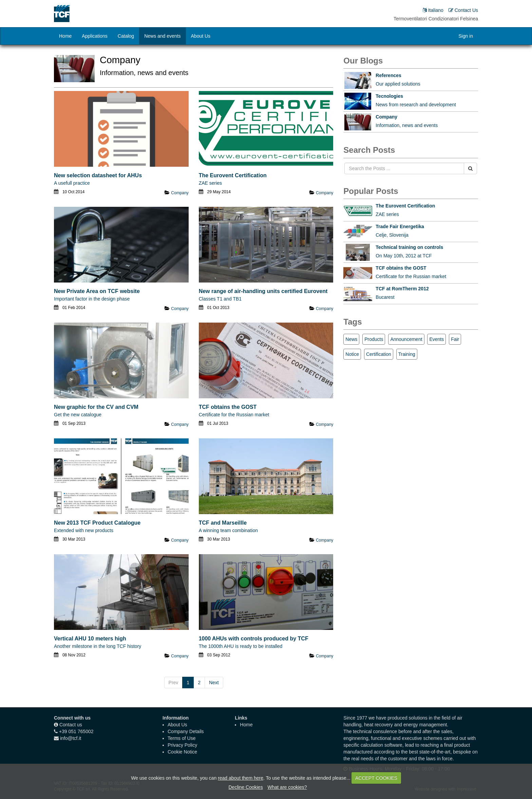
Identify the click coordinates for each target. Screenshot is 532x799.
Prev (174, 683)
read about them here (241, 778)
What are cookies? (287, 787)
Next (214, 683)
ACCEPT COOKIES (376, 778)
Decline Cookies (245, 787)
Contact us (71, 725)
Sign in (466, 36)
